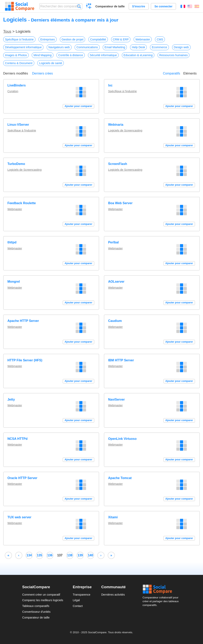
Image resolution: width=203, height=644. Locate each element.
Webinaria (116, 125)
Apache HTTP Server (23, 321)
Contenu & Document (19, 63)
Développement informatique (23, 47)
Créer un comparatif (89, 7)
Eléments (190, 73)
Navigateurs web (59, 47)
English (190, 6)
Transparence (82, 595)
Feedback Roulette (22, 203)
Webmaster (143, 39)
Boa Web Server (120, 203)
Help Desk (138, 47)
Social (162, 589)
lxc (110, 85)
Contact (78, 606)
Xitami (113, 517)
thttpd (12, 242)
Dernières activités (113, 595)
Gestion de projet (73, 39)
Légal (76, 600)
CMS (160, 39)
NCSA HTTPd (17, 439)
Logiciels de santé (51, 63)
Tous (7, 31)
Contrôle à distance (71, 55)
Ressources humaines (173, 55)
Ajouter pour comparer (78, 106)
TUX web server (19, 517)
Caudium (115, 321)
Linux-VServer (18, 125)
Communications (87, 47)
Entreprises (48, 39)
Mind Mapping (42, 55)
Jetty (11, 399)
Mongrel (14, 282)
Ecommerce (159, 47)
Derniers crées (42, 73)
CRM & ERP (121, 39)
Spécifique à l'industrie (19, 39)
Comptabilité (98, 39)
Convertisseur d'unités (36, 612)
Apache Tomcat (120, 478)
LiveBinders (17, 85)
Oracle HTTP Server (22, 478)
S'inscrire (139, 6)
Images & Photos (16, 55)
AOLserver (116, 282)
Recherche (79, 6)
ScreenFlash (118, 164)
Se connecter (163, 6)
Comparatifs (171, 73)
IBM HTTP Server (121, 360)
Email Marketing (115, 47)
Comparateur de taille (110, 6)
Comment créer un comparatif (41, 595)
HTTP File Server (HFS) (25, 360)
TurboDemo (16, 164)
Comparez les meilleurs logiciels (43, 600)
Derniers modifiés (16, 73)
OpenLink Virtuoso (122, 439)
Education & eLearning (138, 55)
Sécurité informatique (103, 55)
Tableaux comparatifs (36, 606)
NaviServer (116, 399)
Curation (13, 91)
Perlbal (113, 242)
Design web (181, 47)
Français (183, 6)
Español (197, 6)
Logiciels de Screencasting (125, 130)
